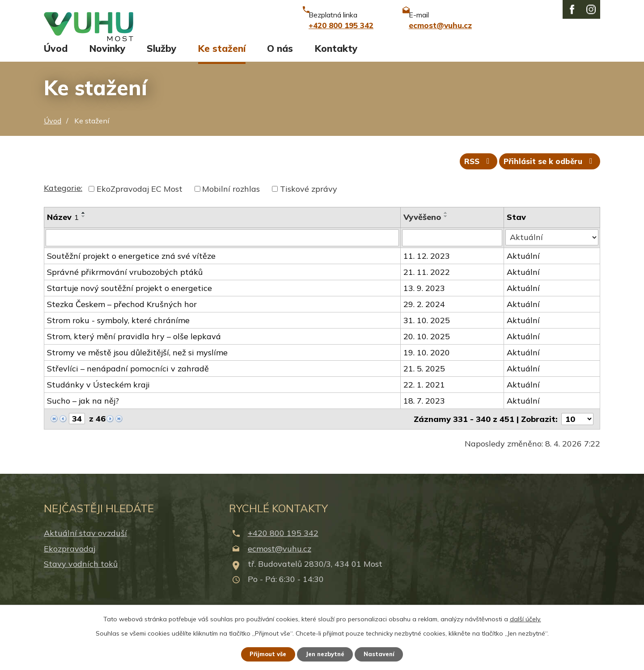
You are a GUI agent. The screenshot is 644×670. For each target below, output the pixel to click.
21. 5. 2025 (424, 380)
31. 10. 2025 (427, 332)
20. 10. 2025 (427, 348)
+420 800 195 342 (283, 545)
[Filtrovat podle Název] (222, 249)
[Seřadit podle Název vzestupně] (84, 224)
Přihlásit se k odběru (548, 172)
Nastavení (385, 653)
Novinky (107, 57)
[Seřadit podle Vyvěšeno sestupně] (446, 228)
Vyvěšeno (422, 229)
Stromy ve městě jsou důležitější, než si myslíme (137, 364)
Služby (161, 57)
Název (63, 229)
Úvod (56, 57)
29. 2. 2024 (424, 316)
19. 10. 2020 (427, 364)
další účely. (525, 618)
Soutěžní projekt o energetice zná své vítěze (131, 268)
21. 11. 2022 (427, 284)
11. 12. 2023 (427, 268)
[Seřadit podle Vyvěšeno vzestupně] (446, 224)
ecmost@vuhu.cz (280, 560)
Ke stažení (222, 57)
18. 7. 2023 (424, 412)
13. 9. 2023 (424, 300)
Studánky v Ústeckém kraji (98, 396)
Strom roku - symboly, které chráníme (118, 332)
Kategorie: (63, 200)
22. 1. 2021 (424, 396)
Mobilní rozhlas (231, 200)
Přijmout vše (264, 653)
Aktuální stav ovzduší (85, 545)
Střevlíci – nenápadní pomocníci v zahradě (128, 380)
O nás (280, 57)
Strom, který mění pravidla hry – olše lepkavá (134, 348)
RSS (471, 172)
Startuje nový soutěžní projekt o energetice (129, 300)
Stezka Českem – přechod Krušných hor (122, 316)
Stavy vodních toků (81, 575)
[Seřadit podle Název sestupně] (84, 228)
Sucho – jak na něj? (83, 412)
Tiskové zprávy (309, 200)
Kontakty (336, 57)
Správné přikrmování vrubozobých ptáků (125, 284)
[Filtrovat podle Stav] (552, 249)
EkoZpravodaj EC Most (140, 200)
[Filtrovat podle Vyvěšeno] (452, 249)
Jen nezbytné (326, 653)
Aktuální (524, 268)
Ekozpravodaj (70, 560)
